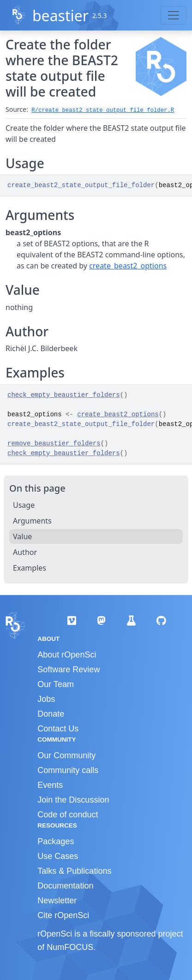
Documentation (65, 886)
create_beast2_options (128, 266)
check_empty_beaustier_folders (64, 395)
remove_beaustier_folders (54, 444)
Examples (30, 568)
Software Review (69, 670)
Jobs (46, 699)
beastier (60, 15)
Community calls (68, 770)
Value (22, 536)
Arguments (32, 521)
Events (50, 785)
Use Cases (58, 856)
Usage (24, 505)
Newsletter (57, 901)
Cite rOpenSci (63, 915)
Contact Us (58, 729)
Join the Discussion (73, 800)
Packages (56, 841)
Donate (51, 714)
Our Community (66, 755)
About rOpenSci (67, 655)
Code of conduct (68, 815)
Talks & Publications (74, 871)
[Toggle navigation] (174, 15)
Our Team (56, 684)
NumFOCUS (70, 947)
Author (25, 552)
